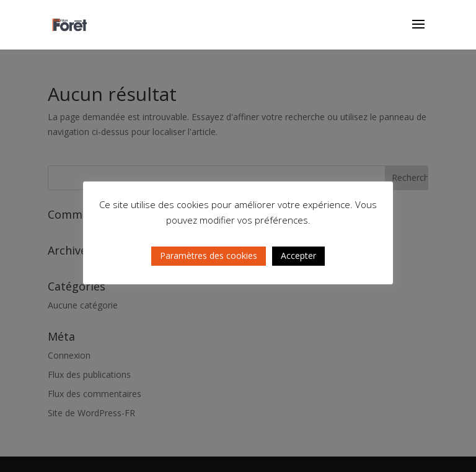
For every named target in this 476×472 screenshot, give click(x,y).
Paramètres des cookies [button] (209, 256)
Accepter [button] (298, 256)
